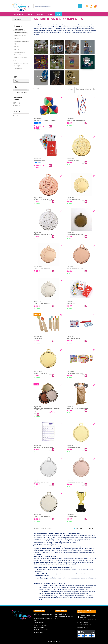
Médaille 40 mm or (73, 199)
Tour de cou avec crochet (76, 121)
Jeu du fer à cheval (73, 338)
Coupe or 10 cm (72, 517)
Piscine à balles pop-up (75, 373)
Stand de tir (18, 38)
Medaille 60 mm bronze (75, 234)
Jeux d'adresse (19, 52)
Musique (17, 55)
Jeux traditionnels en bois (21, 42)
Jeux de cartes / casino (20, 59)
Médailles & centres (21, 63)
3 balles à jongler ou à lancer (45, 121)
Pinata (17, 49)
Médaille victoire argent (43, 234)
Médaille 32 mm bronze (75, 269)
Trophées (18, 68)
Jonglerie (17, 47)
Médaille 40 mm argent (42, 304)
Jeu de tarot (71, 304)
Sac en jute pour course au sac (78, 408)
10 (81, 528)
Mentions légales (39, 627)
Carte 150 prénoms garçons (44, 447)
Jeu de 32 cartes (39, 160)
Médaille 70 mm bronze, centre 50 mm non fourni (47, 409)
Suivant (92, 529)
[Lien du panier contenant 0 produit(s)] (95, 6)
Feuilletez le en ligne (61, 614)
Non (18, 106)
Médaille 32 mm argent (42, 482)
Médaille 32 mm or (40, 373)
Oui (17, 103)
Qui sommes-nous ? (39, 623)
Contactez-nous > (82, 628)
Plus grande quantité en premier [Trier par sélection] (85, 90)
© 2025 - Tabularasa (54, 642)
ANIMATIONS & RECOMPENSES (21, 31)
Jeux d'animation (20, 36)
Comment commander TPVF (42, 625)
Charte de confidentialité (41, 630)
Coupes (17, 66)
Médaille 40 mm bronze (42, 269)
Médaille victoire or (74, 160)
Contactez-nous (38, 632)
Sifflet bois (38, 338)
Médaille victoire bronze (43, 199)
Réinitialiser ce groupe (19, 71)
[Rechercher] (57, 6)
